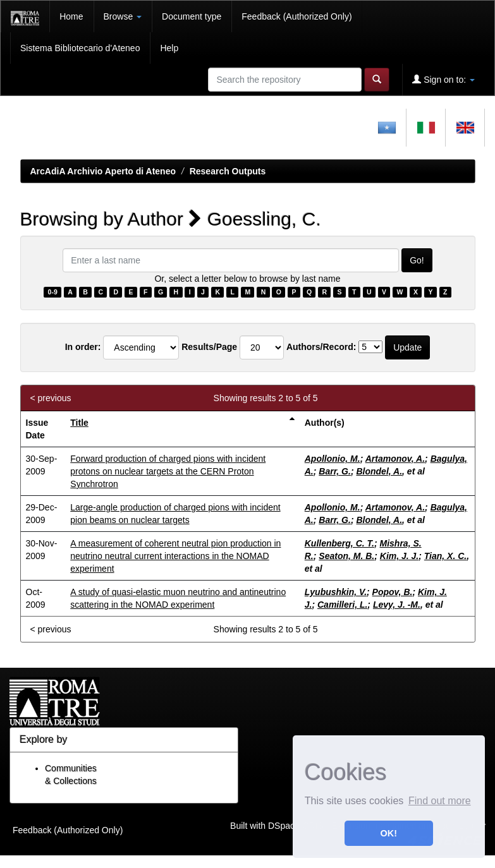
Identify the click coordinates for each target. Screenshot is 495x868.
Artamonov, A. (395, 459)
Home (71, 16)
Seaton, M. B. (346, 556)
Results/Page (209, 347)
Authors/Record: (321, 347)
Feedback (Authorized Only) (296, 16)
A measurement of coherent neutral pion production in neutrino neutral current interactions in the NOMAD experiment (175, 556)
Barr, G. (335, 471)
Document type (192, 16)
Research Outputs (228, 171)
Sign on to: (443, 79)
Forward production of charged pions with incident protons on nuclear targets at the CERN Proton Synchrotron (168, 471)
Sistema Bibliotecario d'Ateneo (80, 48)
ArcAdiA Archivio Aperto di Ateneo (103, 171)
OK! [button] (389, 833)
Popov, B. (393, 592)
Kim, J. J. (399, 556)
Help (169, 48)
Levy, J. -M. (397, 605)
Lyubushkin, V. (336, 592)
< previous (51, 398)
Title (79, 423)
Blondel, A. (379, 471)
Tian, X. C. (445, 556)
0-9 (53, 292)
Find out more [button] (440, 801)
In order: (83, 347)
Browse (123, 16)
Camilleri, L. (342, 605)
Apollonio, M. (333, 459)
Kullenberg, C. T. (339, 543)
